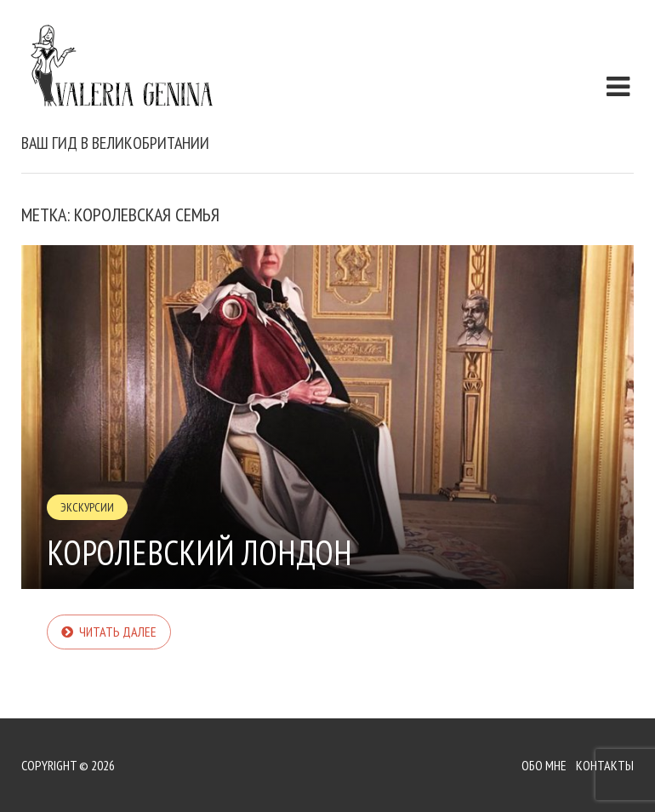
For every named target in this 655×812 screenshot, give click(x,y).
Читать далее (118, 632)
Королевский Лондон (199, 552)
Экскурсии (87, 507)
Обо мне (544, 765)
